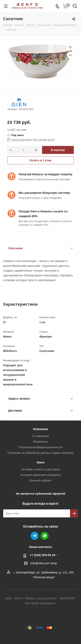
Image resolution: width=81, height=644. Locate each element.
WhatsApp (45, 536)
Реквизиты (41, 442)
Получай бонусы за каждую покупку (45, 174)
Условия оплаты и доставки (40, 469)
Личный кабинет (40, 480)
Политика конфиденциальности (40, 447)
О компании (40, 436)
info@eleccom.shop (44, 563)
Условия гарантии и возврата (40, 475)
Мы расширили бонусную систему (44, 193)
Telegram (35, 536)
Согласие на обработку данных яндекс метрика (40, 453)
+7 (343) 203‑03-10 (42, 555)
